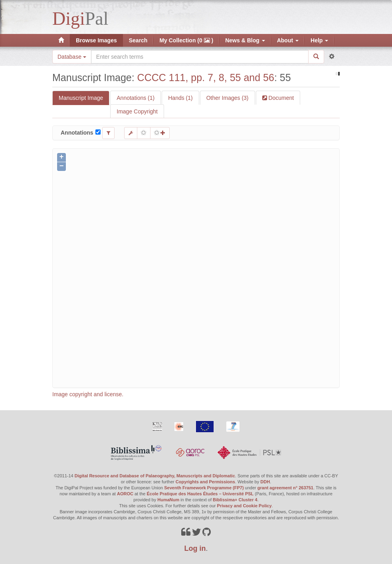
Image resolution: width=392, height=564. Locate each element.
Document (281, 98)
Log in (195, 548)
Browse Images (96, 40)
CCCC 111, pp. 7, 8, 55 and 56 (206, 77)
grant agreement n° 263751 (285, 488)
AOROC (125, 494)
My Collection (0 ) (186, 40)
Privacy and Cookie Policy (245, 506)
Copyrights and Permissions (205, 482)
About (288, 40)
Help (319, 40)
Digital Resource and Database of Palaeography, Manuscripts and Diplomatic (155, 476)
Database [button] (72, 57)
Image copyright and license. (88, 394)
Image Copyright (137, 111)
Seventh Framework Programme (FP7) (204, 488)
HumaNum (168, 500)
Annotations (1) (136, 98)
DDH (265, 482)
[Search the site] (200, 57)
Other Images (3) (228, 98)
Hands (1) (180, 98)
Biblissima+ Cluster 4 (235, 500)
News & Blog (245, 40)
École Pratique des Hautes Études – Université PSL (200, 494)
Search (138, 40)
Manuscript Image (81, 98)
